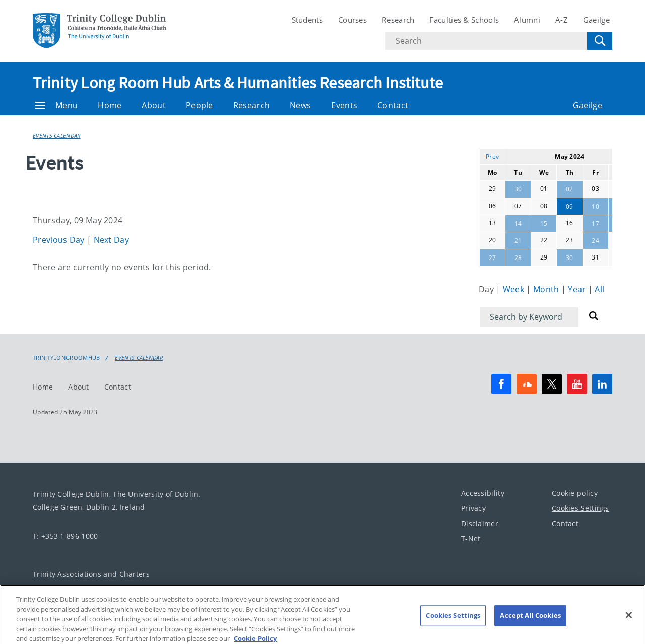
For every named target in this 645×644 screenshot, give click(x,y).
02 (570, 189)
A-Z (562, 20)
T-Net (471, 538)
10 (595, 206)
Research (398, 20)
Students (307, 20)
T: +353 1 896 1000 (65, 536)
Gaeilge (596, 20)
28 (518, 258)
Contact (393, 105)
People (200, 105)
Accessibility (483, 493)
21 (518, 241)
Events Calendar (57, 135)
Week (515, 289)
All (599, 289)
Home (110, 105)
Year (578, 289)
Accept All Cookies (530, 621)
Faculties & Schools (464, 20)
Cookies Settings (580, 508)
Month (547, 289)
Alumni (527, 20)
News (300, 105)
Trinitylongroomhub (66, 358)
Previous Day (60, 240)
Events (344, 105)
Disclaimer (480, 523)
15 (544, 223)
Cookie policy (575, 493)
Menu (56, 105)
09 (570, 206)
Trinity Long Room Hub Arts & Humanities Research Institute (238, 83)
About (154, 105)
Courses (352, 20)
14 (518, 223)
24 (595, 241)
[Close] (629, 621)
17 (595, 223)
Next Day (111, 240)
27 (493, 258)
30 (518, 189)
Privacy (473, 508)
